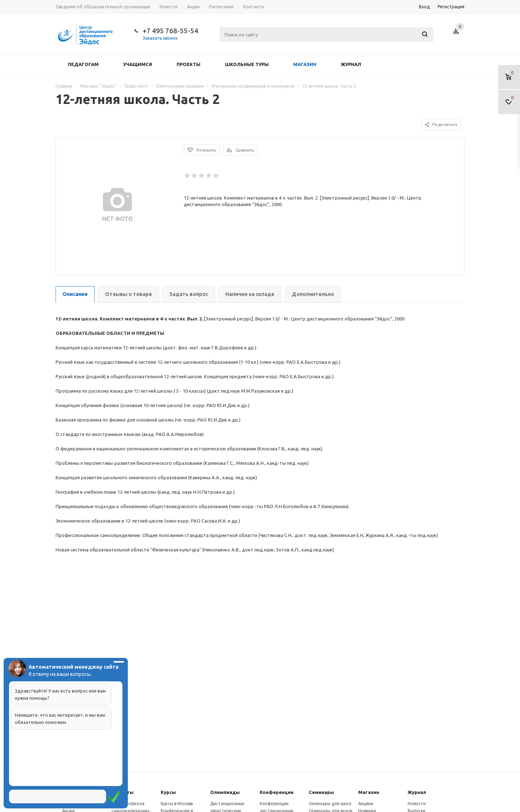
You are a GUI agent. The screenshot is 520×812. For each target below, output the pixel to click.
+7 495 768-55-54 (170, 31)
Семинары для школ (330, 804)
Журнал (351, 64)
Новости (417, 804)
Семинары (321, 792)
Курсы (168, 792)
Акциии (366, 804)
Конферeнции (277, 792)
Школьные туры (247, 64)
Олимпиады (225, 792)
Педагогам (83, 64)
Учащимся (138, 64)
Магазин (305, 64)
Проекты (188, 64)
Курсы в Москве (177, 804)
